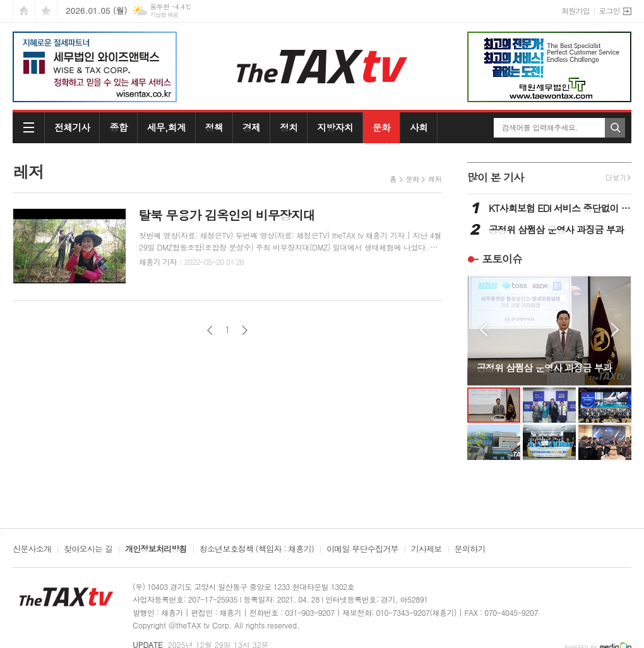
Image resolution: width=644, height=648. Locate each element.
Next (615, 330)
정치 (289, 127)
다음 (245, 330)
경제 (251, 127)
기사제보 (426, 550)
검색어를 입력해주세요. (540, 127)
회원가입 (575, 10)
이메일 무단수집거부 (362, 550)
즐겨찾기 (46, 11)
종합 (118, 127)
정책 (214, 127)
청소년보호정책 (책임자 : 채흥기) (257, 550)
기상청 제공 (164, 15)
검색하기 (615, 128)
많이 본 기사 (495, 177)
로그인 (609, 10)
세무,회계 (166, 127)
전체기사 (72, 127)
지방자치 (335, 127)
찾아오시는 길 (88, 550)
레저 (435, 179)
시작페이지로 (24, 11)
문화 (381, 127)
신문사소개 (32, 550)
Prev (483, 330)
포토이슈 (502, 259)
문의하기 (470, 550)
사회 (419, 127)
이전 (210, 330)
